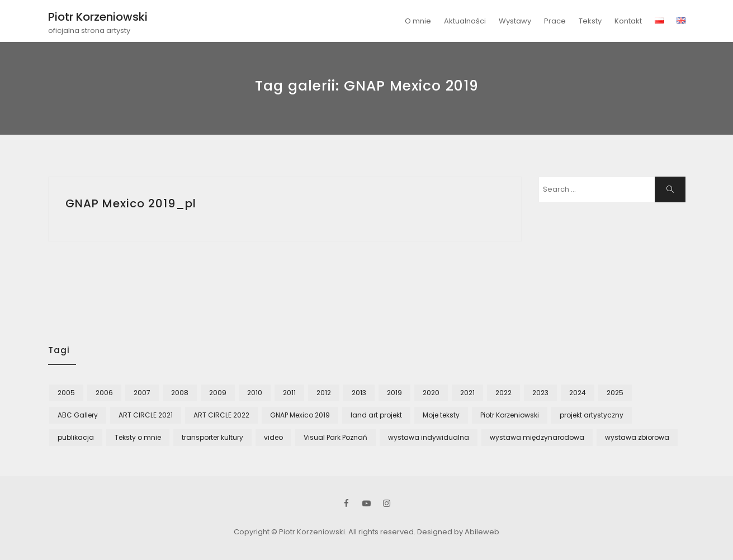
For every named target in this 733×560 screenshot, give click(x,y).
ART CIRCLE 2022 (221, 415)
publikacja (76, 437)
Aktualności (465, 21)
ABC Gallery (78, 415)
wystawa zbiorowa (637, 437)
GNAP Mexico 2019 (300, 415)
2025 (615, 393)
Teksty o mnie (138, 437)
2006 (104, 393)
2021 (467, 393)
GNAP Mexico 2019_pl (131, 203)
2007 (142, 393)
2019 (394, 393)
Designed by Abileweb (458, 532)
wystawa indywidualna (429, 437)
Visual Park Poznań (335, 437)
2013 (359, 393)
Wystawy (515, 21)
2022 (503, 393)
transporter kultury (212, 437)
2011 (289, 393)
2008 (180, 393)
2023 (540, 393)
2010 (255, 393)
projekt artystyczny (592, 415)
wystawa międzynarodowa (537, 437)
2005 (66, 393)
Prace (555, 21)
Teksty (590, 21)
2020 (431, 393)
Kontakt (628, 21)
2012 (324, 393)
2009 (218, 393)
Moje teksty (441, 415)
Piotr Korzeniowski (98, 17)
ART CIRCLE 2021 (146, 415)
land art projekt (376, 415)
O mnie (418, 21)
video (273, 437)
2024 (578, 393)
